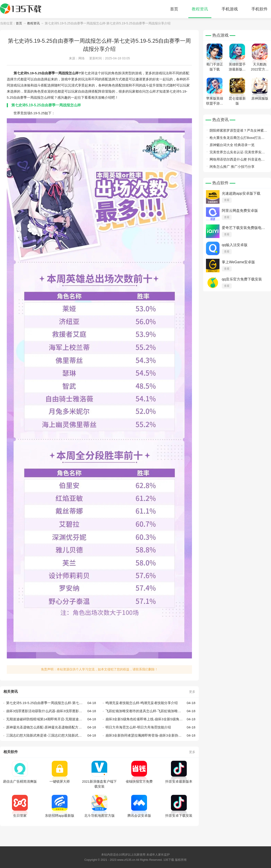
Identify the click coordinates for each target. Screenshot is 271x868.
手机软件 (259, 9)
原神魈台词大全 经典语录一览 (232, 145)
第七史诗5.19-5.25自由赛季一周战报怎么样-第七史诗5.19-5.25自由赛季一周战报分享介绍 (51, 703)
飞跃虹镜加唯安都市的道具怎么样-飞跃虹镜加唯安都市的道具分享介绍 (150, 711)
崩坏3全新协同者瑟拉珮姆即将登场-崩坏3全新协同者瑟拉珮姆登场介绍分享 (150, 735)
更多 (192, 692)
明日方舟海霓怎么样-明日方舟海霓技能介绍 (150, 727)
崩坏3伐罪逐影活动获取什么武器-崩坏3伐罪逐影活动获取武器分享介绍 (51, 711)
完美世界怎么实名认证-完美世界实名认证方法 (237, 153)
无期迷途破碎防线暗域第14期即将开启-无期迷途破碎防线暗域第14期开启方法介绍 (51, 719)
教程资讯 (200, 9)
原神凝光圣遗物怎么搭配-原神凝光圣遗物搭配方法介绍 (51, 727)
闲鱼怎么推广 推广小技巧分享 (232, 167)
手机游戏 (230, 9)
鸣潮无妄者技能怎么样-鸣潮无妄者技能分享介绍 (150, 703)
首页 (174, 9)
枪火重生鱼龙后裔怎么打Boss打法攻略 (237, 139)
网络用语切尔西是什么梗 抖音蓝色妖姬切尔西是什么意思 (237, 160)
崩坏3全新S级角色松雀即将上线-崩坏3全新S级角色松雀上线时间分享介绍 (150, 719)
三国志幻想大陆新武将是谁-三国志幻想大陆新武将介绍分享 (51, 735)
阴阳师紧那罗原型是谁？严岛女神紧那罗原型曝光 (238, 131)
